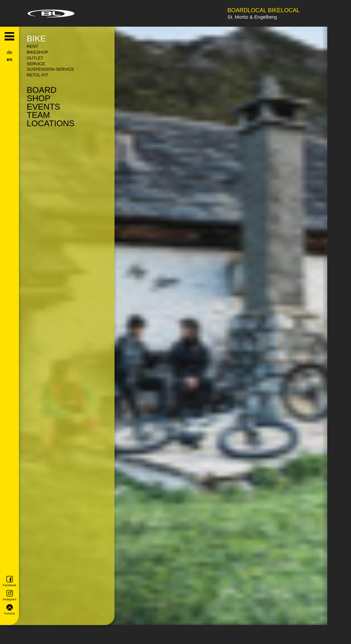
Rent (32, 46)
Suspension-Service (50, 69)
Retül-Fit (37, 75)
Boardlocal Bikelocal (264, 11)
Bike (36, 39)
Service (36, 64)
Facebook (10, 581)
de (9, 52)
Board (42, 90)
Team (38, 115)
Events (43, 107)
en (10, 59)
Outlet (35, 58)
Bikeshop (37, 52)
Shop (39, 98)
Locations (51, 123)
